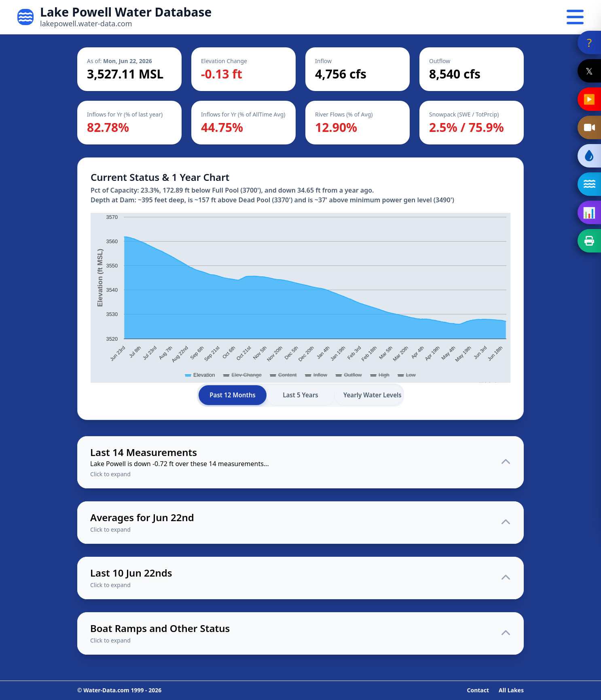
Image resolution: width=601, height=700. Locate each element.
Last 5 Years (300, 395)
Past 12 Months (233, 395)
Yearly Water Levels (372, 395)
